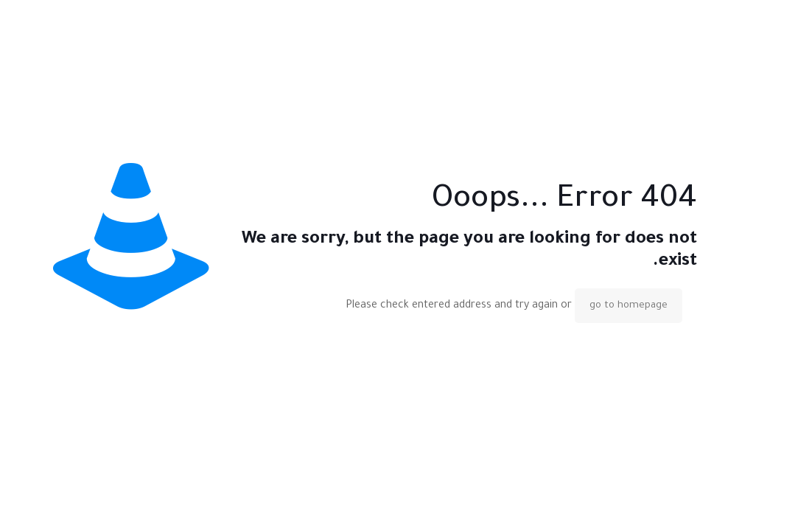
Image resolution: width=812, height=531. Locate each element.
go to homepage (629, 306)
